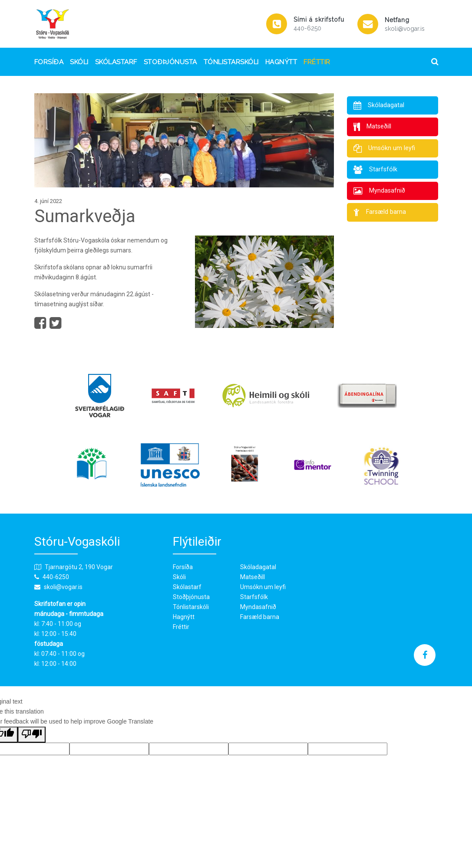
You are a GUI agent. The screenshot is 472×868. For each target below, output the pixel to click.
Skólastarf (116, 62)
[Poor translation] (32, 735)
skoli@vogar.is (405, 29)
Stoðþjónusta (170, 62)
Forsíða (49, 62)
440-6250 (307, 28)
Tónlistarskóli (231, 62)
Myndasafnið (258, 607)
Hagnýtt (281, 62)
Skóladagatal (258, 567)
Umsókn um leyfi (263, 587)
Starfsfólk (254, 597)
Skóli (79, 62)
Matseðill (253, 577)
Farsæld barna (260, 617)
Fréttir (317, 62)
